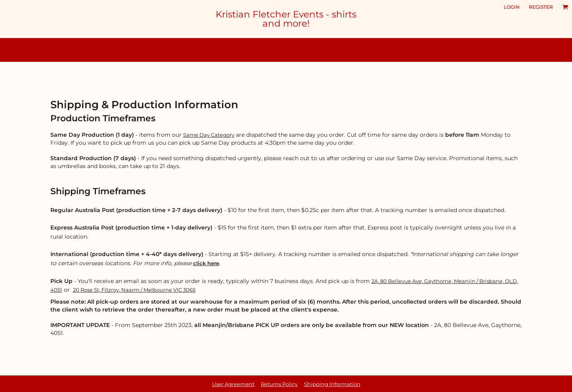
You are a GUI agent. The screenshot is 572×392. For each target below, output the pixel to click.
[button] (565, 7)
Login (512, 7)
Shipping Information (332, 384)
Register (541, 7)
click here (206, 263)
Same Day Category (209, 135)
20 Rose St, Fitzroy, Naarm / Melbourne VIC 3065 (134, 290)
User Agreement (233, 384)
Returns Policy (279, 384)
